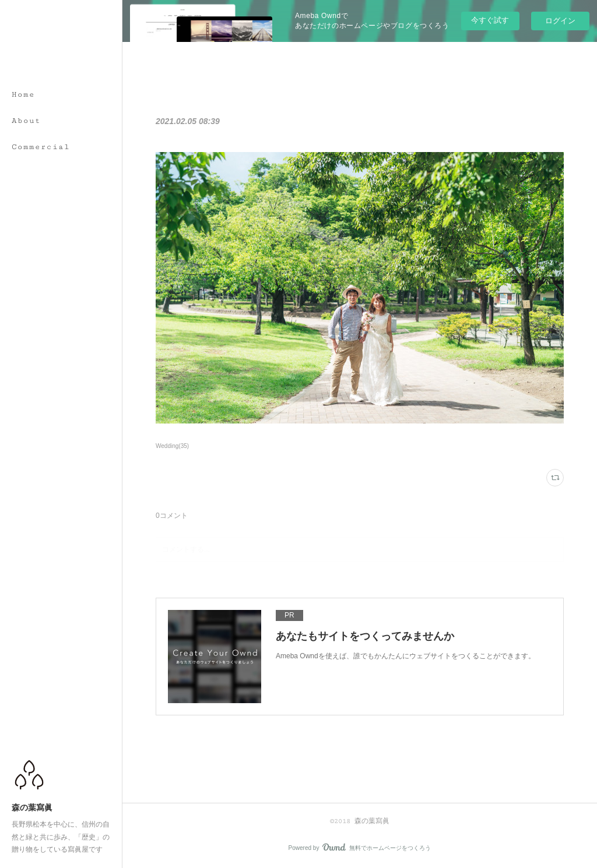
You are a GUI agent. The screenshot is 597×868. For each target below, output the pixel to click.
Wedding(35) (172, 446)
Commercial (41, 147)
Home (23, 94)
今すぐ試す (490, 20)
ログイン (560, 21)
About (26, 121)
